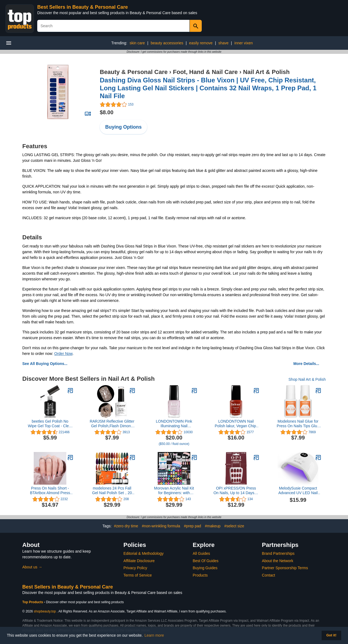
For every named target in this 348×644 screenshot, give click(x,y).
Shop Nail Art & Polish (307, 379)
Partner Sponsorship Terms (285, 568)
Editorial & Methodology (144, 553)
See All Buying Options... (45, 364)
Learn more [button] (154, 635)
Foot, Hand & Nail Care (205, 72)
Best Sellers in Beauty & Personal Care (83, 7)
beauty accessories (167, 43)
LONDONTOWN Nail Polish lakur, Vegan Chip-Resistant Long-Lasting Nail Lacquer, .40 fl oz (236, 424)
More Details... (306, 364)
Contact (268, 575)
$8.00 (107, 112)
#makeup (213, 526)
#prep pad (193, 526)
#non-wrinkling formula (161, 526)
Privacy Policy (135, 568)
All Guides (201, 553)
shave (223, 43)
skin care (137, 43)
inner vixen (244, 43)
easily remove (201, 43)
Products (200, 575)
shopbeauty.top (45, 611)
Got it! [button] (331, 635)
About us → (32, 567)
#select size (234, 526)
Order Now (63, 354)
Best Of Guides (206, 561)
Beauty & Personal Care (134, 72)
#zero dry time (126, 526)
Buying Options (123, 127)
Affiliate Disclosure (139, 561)
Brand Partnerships (278, 553)
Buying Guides (205, 568)
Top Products (33, 602)
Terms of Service (138, 575)
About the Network (277, 561)
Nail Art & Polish (266, 72)
